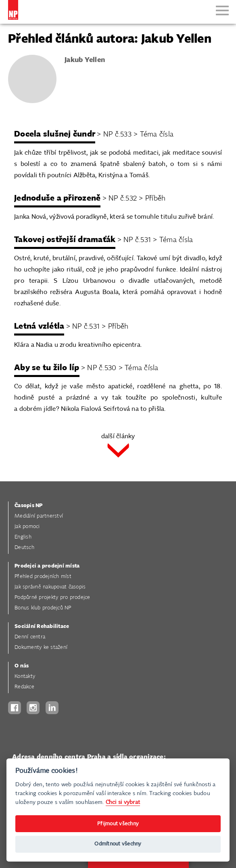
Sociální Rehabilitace (42, 627)
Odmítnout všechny (118, 844)
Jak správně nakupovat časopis (50, 587)
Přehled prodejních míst (43, 577)
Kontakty (25, 676)
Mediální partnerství (39, 516)
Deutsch (24, 548)
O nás (22, 666)
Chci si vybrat (123, 802)
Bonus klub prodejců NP (43, 608)
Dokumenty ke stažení (41, 647)
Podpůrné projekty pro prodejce (52, 598)
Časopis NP (29, 506)
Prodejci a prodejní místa (47, 566)
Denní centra (30, 637)
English (23, 537)
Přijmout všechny (118, 824)
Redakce (24, 687)
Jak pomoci (27, 527)
